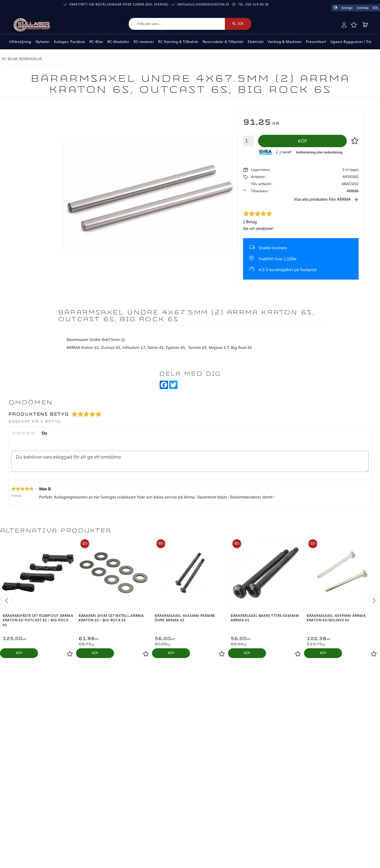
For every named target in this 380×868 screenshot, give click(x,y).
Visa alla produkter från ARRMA (322, 199)
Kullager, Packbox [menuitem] (70, 42)
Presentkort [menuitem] (316, 42)
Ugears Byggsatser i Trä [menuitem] (351, 42)
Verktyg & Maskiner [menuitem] (285, 42)
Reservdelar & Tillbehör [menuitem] (223, 42)
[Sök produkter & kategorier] (177, 24)
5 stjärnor (33, 433)
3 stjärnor (23, 433)
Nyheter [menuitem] (43, 42)
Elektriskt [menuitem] (256, 42)
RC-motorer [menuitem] (144, 42)
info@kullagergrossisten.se (203, 4)
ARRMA (353, 191)
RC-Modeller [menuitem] (118, 42)
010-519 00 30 (257, 4)
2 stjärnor (18, 433)
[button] (354, 25)
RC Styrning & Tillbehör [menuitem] (178, 42)
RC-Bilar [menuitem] (96, 42)
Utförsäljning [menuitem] (20, 42)
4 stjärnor (28, 433)
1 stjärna (14, 433)
